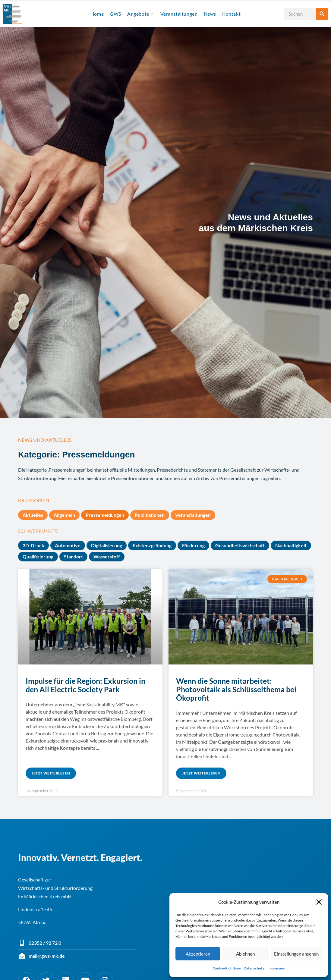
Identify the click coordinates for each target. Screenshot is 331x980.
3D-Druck (33, 545)
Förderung (193, 545)
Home (97, 14)
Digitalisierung (107, 545)
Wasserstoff (107, 556)
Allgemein (64, 515)
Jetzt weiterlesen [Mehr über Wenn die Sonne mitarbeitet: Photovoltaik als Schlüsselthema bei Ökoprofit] (201, 773)
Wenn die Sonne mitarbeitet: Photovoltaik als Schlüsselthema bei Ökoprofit (236, 689)
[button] (319, 902)
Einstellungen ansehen (296, 954)
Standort (73, 556)
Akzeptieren (198, 954)
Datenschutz (254, 968)
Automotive (68, 545)
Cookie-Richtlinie (227, 968)
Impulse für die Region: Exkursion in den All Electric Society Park (85, 685)
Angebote (140, 14)
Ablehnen (245, 954)
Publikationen (150, 515)
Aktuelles (33, 515)
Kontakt (231, 14)
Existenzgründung (152, 545)
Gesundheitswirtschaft (240, 545)
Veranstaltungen (179, 14)
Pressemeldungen (105, 515)
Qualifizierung (38, 556)
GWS (115, 14)
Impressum (276, 968)
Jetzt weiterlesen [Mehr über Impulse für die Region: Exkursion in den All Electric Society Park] (51, 773)
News (210, 14)
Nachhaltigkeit (291, 545)
